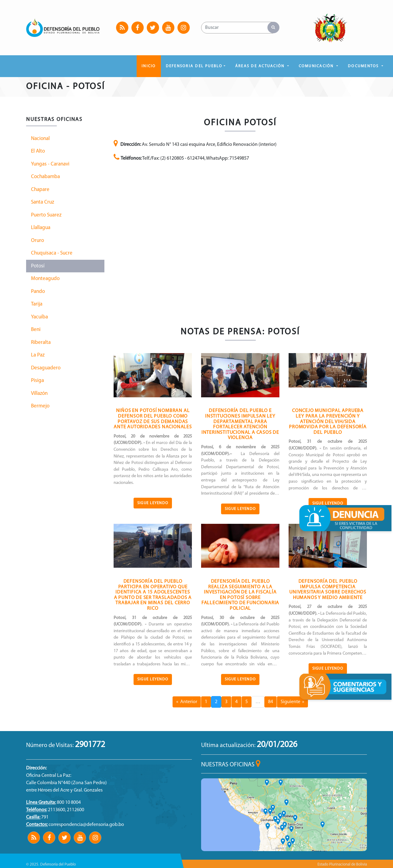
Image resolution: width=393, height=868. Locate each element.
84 (270, 702)
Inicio (149, 66)
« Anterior (187, 702)
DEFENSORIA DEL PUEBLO (194, 66)
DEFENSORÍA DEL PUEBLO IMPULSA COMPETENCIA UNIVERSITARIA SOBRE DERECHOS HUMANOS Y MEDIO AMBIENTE (328, 590)
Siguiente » (292, 702)
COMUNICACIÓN (317, 66)
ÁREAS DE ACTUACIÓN (261, 66)
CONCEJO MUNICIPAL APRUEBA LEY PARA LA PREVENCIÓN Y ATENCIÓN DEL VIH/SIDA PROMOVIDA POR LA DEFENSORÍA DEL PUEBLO (328, 422)
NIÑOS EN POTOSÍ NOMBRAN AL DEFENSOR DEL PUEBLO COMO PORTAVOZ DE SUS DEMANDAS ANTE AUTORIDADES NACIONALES (153, 419)
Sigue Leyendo (153, 503)
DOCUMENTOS (364, 66)
